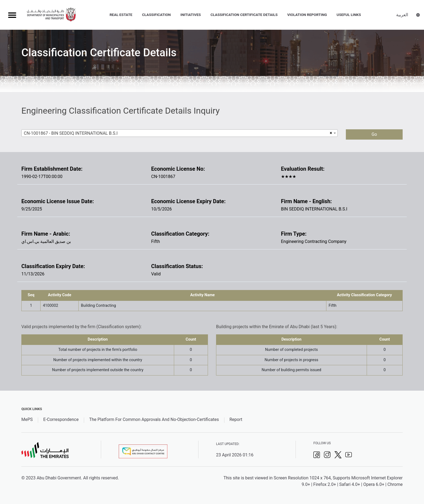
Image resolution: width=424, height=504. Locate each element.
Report (236, 419)
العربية (402, 15)
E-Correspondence (61, 419)
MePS (27, 419)
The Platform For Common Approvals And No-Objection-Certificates (154, 419)
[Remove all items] (330, 133)
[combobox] (180, 133)
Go (374, 134)
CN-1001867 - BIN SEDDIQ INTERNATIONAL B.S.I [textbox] (71, 133)
